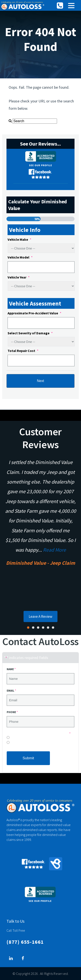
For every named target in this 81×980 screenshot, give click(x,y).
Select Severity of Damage (30, 333)
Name (11, 669)
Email (11, 691)
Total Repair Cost (23, 351)
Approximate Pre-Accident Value (34, 313)
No (12, 739)
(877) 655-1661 (25, 942)
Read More (54, 550)
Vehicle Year (19, 277)
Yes (12, 743)
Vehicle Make (19, 239)
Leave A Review (40, 616)
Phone (12, 712)
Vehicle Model (20, 257)
